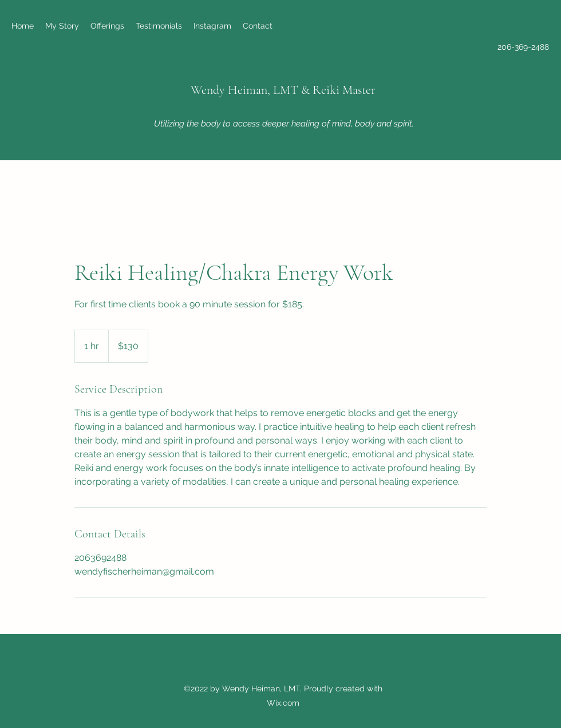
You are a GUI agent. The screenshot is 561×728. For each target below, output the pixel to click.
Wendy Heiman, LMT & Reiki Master (283, 90)
